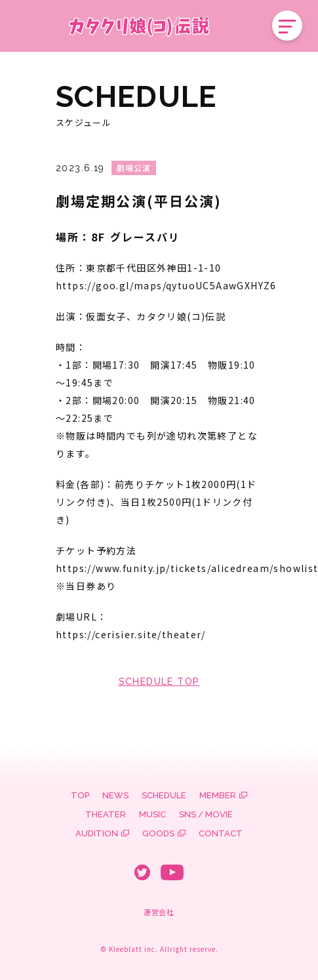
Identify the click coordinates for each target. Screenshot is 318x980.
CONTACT (221, 833)
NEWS (115, 795)
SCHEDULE (164, 795)
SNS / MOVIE (206, 814)
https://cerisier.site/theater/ (130, 634)
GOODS (158, 833)
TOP (80, 795)
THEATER (106, 814)
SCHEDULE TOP (159, 682)
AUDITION (97, 833)
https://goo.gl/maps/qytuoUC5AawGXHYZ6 (166, 285)
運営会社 (159, 912)
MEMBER (218, 795)
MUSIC (152, 814)
